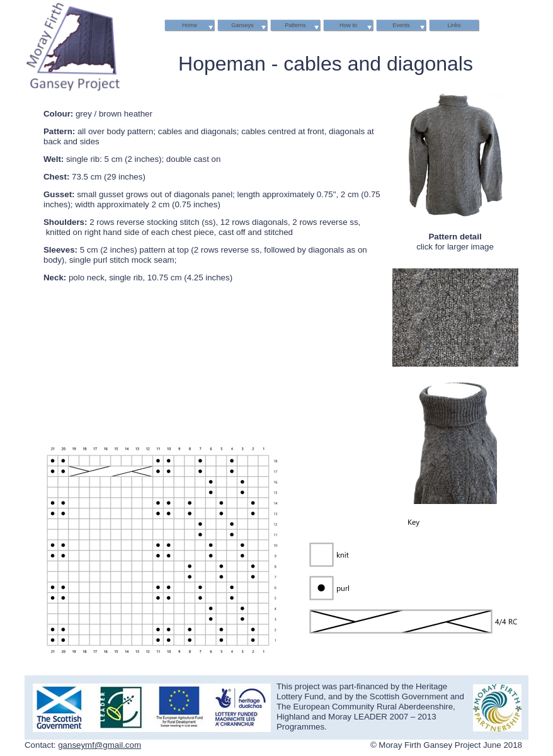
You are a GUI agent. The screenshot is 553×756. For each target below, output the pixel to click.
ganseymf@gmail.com (100, 745)
